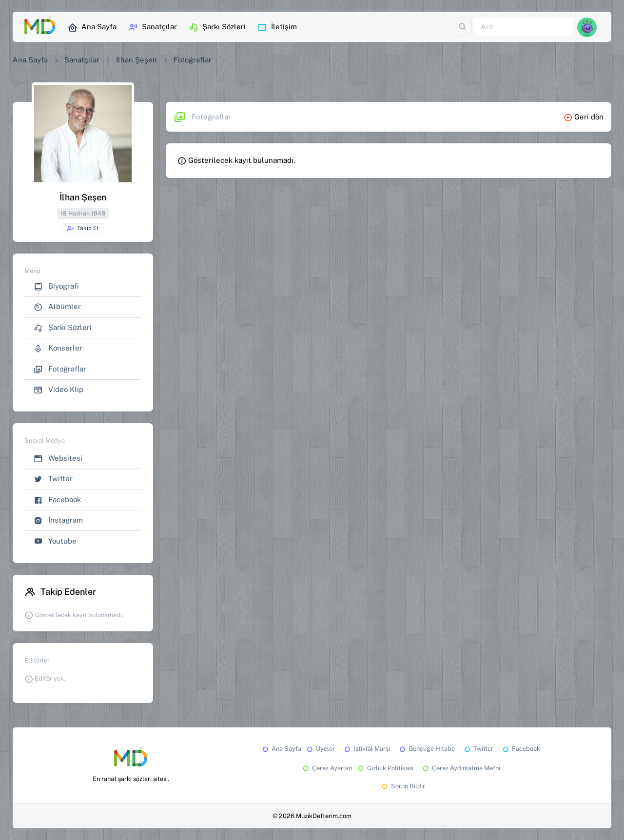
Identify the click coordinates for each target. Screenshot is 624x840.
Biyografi (56, 286)
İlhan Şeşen (136, 60)
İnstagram (58, 520)
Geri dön (584, 117)
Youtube (55, 541)
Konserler (58, 348)
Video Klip (58, 390)
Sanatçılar (153, 27)
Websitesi (58, 459)
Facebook (57, 500)
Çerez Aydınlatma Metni (461, 768)
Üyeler (320, 749)
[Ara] (524, 27)
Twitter (53, 479)
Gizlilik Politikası (385, 768)
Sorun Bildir (403, 786)
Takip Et (83, 229)
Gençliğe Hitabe (426, 749)
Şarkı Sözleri (217, 27)
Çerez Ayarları (327, 768)
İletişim (277, 27)
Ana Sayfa (92, 27)
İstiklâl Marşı (366, 749)
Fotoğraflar (60, 369)
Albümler (57, 307)
